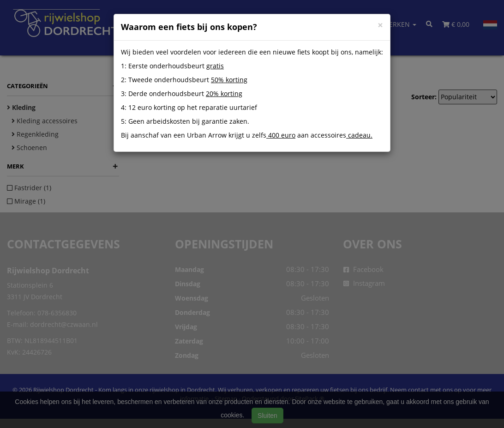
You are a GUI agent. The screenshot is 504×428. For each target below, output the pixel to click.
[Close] (380, 25)
